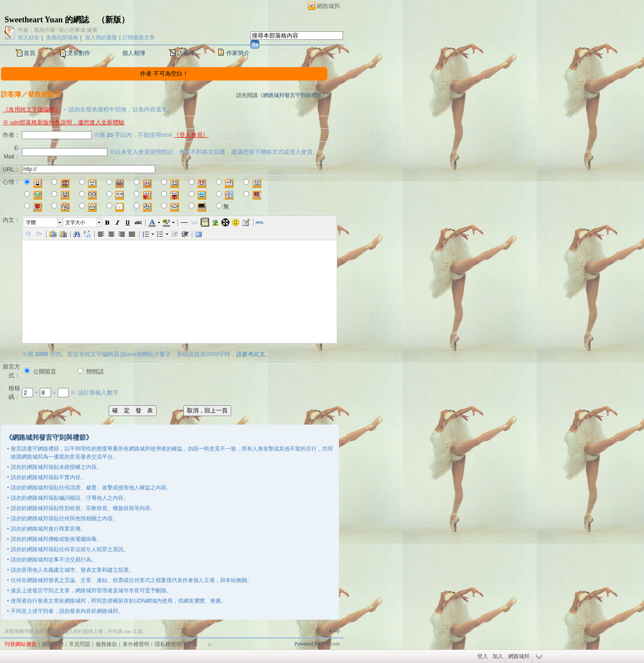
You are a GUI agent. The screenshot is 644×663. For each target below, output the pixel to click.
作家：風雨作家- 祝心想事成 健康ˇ (59, 30)
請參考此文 (251, 354)
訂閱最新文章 (139, 38)
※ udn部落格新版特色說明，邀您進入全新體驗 (64, 122)
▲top (334, 630)
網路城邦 (328, 6)
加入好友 (29, 38)
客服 (192, 644)
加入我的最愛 (101, 38)
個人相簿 (134, 53)
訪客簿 (186, 53)
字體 (31, 222)
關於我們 (53, 644)
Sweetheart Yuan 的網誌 (47, 20)
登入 (483, 656)
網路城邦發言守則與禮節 (292, 95)
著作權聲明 (136, 644)
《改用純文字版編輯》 (32, 109)
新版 (113, 20)
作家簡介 (238, 53)
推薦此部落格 (62, 38)
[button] (43, 222)
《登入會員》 (191, 135)
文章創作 (79, 53)
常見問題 (80, 644)
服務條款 (106, 644)
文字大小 (75, 222)
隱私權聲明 (168, 644)
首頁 (30, 53)
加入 (498, 656)
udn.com (330, 644)
